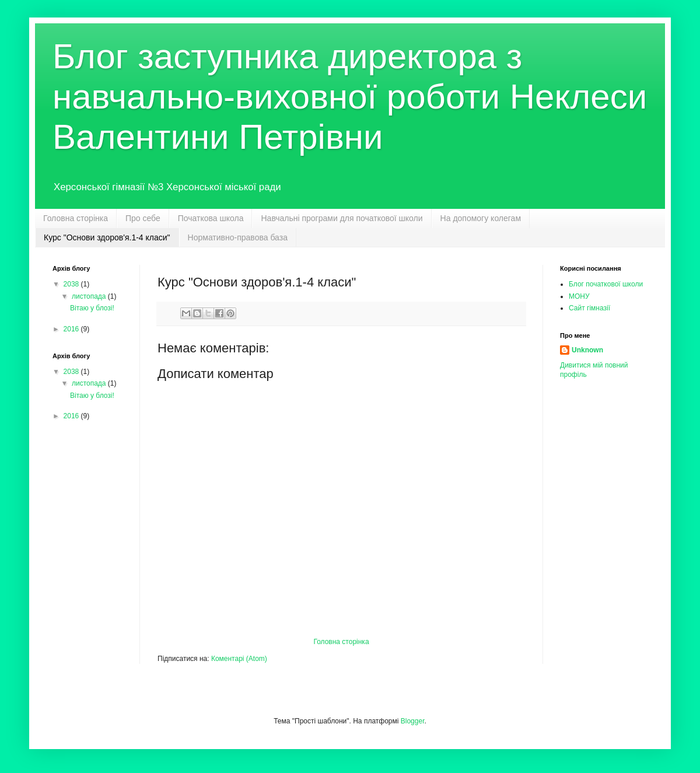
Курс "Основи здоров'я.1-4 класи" (107, 237)
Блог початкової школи (606, 284)
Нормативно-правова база (238, 237)
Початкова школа (211, 218)
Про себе (143, 218)
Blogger (413, 721)
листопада (90, 296)
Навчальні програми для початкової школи (342, 218)
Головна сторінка (76, 218)
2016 (72, 329)
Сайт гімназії (589, 308)
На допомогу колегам (481, 218)
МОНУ (579, 296)
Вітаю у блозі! (92, 308)
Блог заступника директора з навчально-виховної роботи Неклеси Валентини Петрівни (350, 97)
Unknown (587, 350)
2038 (72, 284)
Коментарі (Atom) (239, 659)
